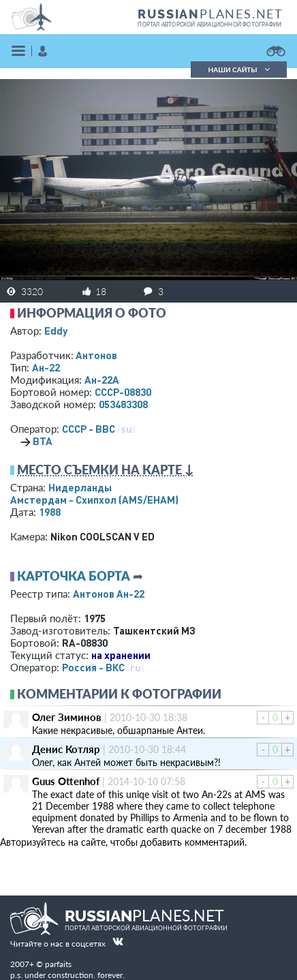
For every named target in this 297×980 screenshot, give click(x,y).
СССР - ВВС (89, 429)
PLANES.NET (210, 14)
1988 (50, 512)
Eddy (56, 331)
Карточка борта (74, 576)
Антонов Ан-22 (109, 594)
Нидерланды (80, 487)
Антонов (96, 355)
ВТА (43, 441)
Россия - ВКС (93, 667)
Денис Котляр (66, 749)
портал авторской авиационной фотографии (209, 25)
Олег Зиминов (67, 717)
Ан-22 (46, 367)
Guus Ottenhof (66, 781)
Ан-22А (102, 380)
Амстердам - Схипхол (94, 500)
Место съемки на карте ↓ (106, 470)
